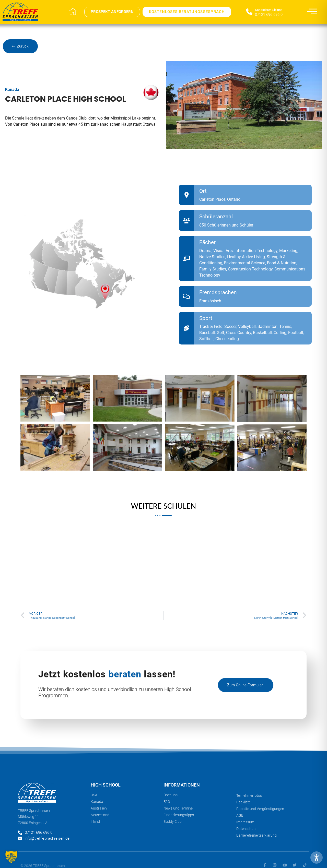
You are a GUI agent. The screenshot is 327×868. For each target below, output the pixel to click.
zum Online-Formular (245, 689)
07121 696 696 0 (269, 15)
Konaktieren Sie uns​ (269, 10)
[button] (11, 857)
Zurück (20, 46)
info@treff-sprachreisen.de (47, 838)
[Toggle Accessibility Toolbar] (317, 858)
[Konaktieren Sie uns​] (249, 12)
